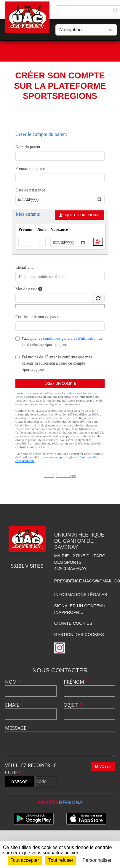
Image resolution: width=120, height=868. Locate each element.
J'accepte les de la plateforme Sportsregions (62, 342)
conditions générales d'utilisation (70, 338)
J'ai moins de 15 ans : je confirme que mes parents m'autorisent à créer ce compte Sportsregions (57, 363)
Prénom (76, 682)
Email (14, 705)
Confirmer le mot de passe (37, 317)
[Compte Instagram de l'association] (60, 648)
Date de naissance (30, 190)
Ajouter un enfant (80, 215)
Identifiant (24, 267)
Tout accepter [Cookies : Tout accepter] (25, 860)
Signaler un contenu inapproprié (80, 609)
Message (18, 728)
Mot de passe (29, 289)
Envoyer (103, 766)
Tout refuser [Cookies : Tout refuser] (61, 860)
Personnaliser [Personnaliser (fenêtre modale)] (97, 860)
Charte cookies (73, 623)
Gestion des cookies (79, 635)
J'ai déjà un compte (60, 476)
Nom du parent (28, 147)
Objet (73, 705)
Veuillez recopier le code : (31, 769)
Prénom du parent (30, 169)
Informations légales (81, 595)
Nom (13, 682)
